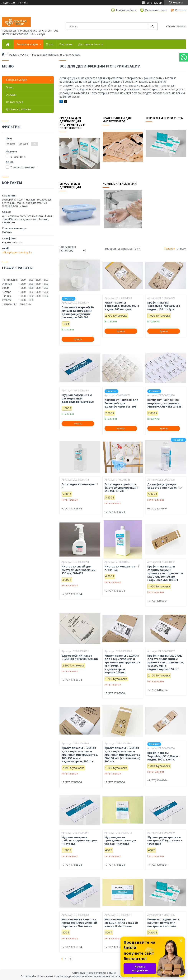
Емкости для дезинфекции (70, 185)
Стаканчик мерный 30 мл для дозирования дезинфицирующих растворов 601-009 (78, 312)
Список (181, 249)
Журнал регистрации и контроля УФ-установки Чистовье (165, 841)
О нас (50, 44)
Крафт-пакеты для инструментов (117, 120)
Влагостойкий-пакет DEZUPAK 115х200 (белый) (80, 657)
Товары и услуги (27, 44)
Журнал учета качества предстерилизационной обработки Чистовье (79, 923)
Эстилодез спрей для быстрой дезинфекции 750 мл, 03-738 (122, 488)
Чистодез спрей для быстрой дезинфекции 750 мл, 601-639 (79, 570)
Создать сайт (8, 3)
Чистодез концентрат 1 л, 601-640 (122, 568)
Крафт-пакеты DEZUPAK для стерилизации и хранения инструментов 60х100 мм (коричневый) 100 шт (122, 755)
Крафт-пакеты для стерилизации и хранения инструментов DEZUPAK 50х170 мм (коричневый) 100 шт (165, 573)
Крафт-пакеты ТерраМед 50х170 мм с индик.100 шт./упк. (164, 756)
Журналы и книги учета (164, 118)
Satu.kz (111, 973)
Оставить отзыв (156, 10)
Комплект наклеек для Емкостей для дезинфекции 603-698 (121, 403)
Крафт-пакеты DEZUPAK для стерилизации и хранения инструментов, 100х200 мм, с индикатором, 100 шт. (166, 662)
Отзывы (11, 94)
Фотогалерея (14, 102)
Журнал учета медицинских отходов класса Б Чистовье (121, 923)
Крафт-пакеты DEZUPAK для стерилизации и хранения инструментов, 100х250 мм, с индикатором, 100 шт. (80, 755)
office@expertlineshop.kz (17, 252)
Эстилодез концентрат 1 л (80, 486)
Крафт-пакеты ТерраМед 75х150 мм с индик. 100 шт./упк (164, 306)
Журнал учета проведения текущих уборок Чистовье (120, 841)
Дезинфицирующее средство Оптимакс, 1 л (165, 486)
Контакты (66, 44)
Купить (78, 339)
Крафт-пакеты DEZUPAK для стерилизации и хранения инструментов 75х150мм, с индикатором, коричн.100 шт (122, 664)
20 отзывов (154, 3)
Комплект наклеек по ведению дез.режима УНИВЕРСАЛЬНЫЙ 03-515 (164, 403)
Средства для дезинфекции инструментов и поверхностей (72, 123)
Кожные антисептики (120, 184)
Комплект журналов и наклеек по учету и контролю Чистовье (163, 923)
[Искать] (152, 26)
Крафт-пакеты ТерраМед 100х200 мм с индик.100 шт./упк (122, 306)
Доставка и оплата (91, 44)
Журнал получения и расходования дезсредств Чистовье (78, 398)
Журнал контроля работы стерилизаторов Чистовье (80, 841)
